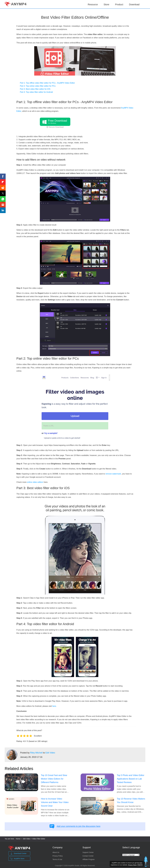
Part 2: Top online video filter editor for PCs (38, 86)
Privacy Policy (58, 856)
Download (134, 4)
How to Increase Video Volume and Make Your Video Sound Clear (55, 802)
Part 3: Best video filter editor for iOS (35, 89)
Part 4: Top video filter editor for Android (36, 92)
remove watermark (113, 474)
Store (106, 4)
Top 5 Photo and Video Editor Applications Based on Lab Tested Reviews (131, 779)
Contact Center (88, 856)
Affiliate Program (89, 859)
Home (18, 839)
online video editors (35, 482)
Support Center (88, 852)
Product (119, 4)
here (54, 706)
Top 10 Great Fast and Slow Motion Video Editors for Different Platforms (54, 779)
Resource (93, 4)
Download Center (18, 854)
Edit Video (50, 753)
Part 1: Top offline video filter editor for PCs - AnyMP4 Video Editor (47, 83)
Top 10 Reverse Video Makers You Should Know (131, 801)
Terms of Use (57, 859)
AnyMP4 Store (17, 859)
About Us (56, 852)
